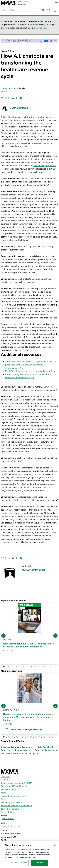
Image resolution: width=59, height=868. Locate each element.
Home (4, 88)
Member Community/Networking (16, 806)
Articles (13, 88)
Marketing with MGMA (11, 802)
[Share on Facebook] (17, 98)
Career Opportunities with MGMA (17, 783)
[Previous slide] (4, 636)
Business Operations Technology (17, 747)
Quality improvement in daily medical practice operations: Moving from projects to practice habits (28, 717)
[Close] (55, 845)
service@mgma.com (10, 826)
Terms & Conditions (10, 809)
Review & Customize (19, 863)
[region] (30, 854)
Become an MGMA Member (14, 786)
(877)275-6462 (8, 819)
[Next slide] (55, 636)
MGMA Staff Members (21, 108)
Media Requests (9, 789)
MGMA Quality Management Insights (27, 729)
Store (3, 793)
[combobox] (21, 10)
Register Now (41, 28)
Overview (5, 777)
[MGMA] (14, 3)
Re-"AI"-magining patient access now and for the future (31, 371)
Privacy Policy (7, 812)
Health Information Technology (21, 753)
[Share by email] (21, 98)
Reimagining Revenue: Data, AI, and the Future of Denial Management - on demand (28, 645)
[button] (48, 10)
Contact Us (6, 780)
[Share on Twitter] (9, 98)
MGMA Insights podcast (45, 166)
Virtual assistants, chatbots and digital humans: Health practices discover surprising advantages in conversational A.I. (31, 365)
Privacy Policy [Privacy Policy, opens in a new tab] (31, 857)
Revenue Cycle (22, 750)
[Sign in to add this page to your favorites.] (2, 98)
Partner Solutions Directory (14, 796)
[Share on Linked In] (13, 98)
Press (3, 799)
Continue (39, 863)
